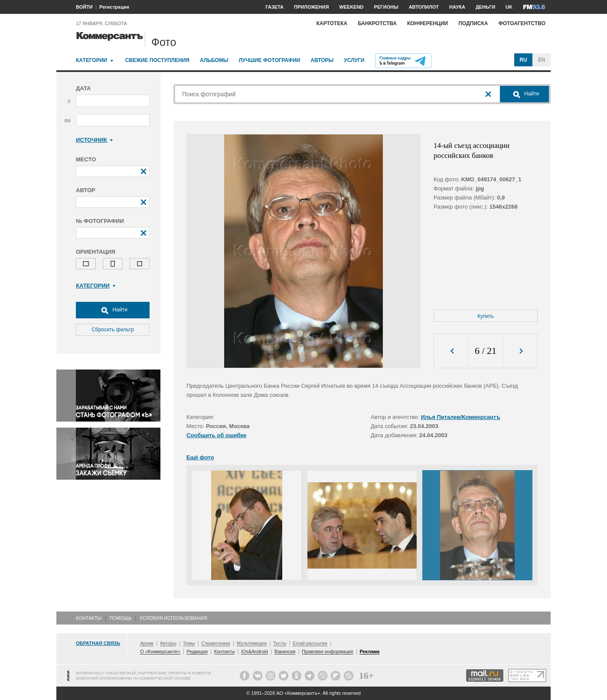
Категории (91, 60)
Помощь (121, 618)
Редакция (197, 651)
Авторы (322, 60)
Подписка (473, 23)
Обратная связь (98, 643)
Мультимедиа (252, 643)
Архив (147, 643)
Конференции (428, 23)
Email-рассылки (310, 643)
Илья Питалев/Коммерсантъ (461, 417)
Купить (486, 316)
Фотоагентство (522, 23)
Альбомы (214, 60)
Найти (113, 310)
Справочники (216, 643)
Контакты (89, 618)
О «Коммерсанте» (160, 651)
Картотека (332, 23)
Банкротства (377, 23)
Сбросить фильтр (113, 330)
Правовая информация (327, 651)
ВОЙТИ (84, 7)
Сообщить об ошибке (216, 435)
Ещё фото (200, 457)
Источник (94, 140)
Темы (189, 643)
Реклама (369, 651)
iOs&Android (255, 651)
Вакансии (285, 651)
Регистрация (114, 7)
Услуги (354, 60)
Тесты (280, 643)
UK (509, 7)
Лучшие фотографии (269, 60)
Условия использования (173, 618)
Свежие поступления (157, 60)
